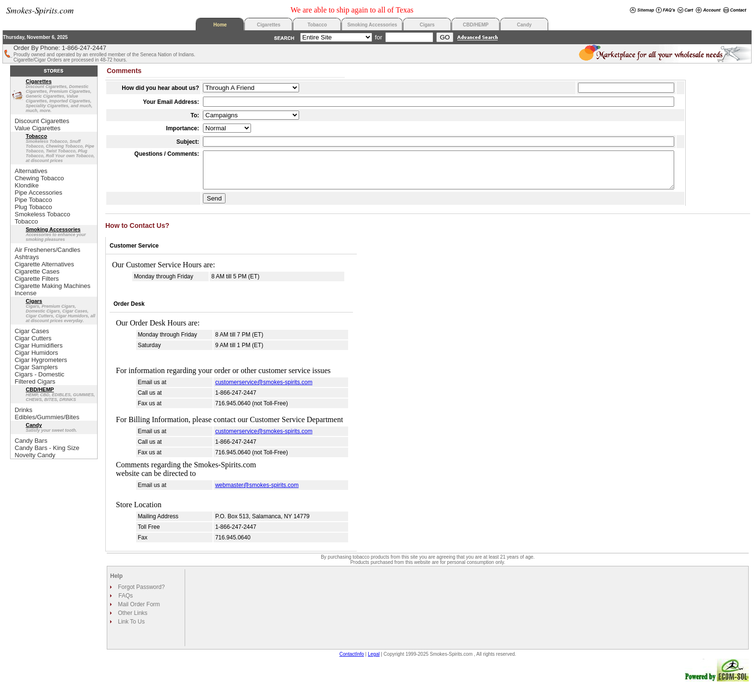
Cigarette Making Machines (53, 286)
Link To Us (131, 629)
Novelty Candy (35, 455)
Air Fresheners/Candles (48, 250)
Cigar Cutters (33, 338)
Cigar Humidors (37, 353)
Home (220, 25)
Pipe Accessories (39, 193)
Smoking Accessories (372, 25)
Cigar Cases (32, 331)
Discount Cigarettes (42, 121)
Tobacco (317, 25)
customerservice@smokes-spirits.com (264, 389)
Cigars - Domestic (40, 374)
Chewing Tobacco (39, 178)
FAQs (126, 603)
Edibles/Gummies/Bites (47, 417)
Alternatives (31, 171)
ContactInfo (352, 661)
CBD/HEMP (476, 25)
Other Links (132, 620)
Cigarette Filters (37, 279)
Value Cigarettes (38, 128)
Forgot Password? (141, 594)
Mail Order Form (138, 612)
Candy (524, 25)
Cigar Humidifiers (39, 345)
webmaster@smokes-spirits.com (257, 492)
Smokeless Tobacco (43, 214)
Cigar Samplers (37, 367)
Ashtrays (27, 257)
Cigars (427, 25)
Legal (374, 661)
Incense (26, 293)
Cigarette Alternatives (45, 264)
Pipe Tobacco (34, 200)
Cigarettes (269, 25)
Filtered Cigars (35, 381)
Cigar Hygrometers (41, 360)
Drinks (24, 410)
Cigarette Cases (37, 271)
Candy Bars (31, 441)
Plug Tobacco (34, 207)
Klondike (27, 185)
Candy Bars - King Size (47, 448)
